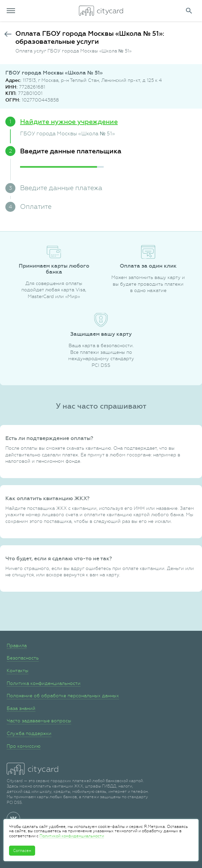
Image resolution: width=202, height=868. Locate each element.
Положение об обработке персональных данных (63, 696)
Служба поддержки (29, 733)
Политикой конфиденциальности (72, 836)
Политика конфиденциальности (44, 683)
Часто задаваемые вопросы (39, 721)
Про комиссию (24, 746)
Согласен (22, 851)
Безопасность (23, 658)
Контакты (18, 671)
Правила (17, 645)
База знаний (21, 708)
